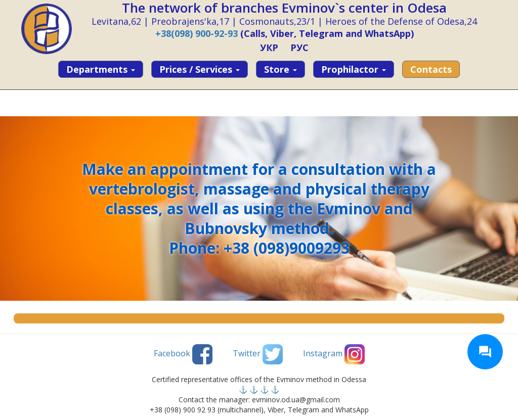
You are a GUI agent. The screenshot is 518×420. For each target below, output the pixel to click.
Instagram (334, 354)
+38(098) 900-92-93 (197, 33)
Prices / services (200, 69)
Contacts (431, 69)
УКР (269, 48)
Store (280, 69)
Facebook (183, 354)
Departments (101, 69)
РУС (299, 48)
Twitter (258, 354)
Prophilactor (354, 69)
